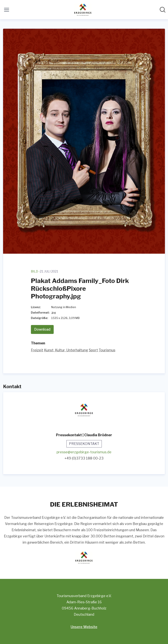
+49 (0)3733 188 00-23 (84, 458)
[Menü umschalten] (7, 10)
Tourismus (107, 350)
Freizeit (37, 350)
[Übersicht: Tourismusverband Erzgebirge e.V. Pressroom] (83, 10)
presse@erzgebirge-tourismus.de (84, 452)
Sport (93, 350)
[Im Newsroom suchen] (163, 10)
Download (42, 329)
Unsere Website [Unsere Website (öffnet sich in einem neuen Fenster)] (84, 627)
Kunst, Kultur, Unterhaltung (66, 350)
